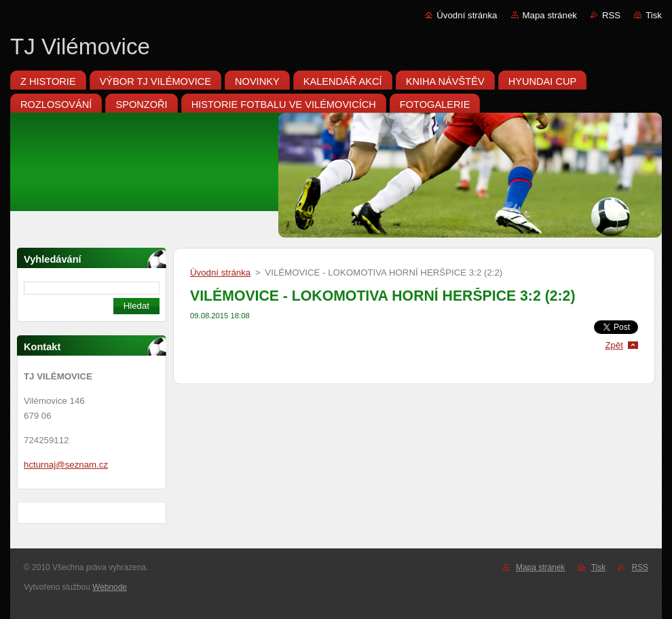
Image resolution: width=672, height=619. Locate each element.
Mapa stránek (550, 15)
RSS (611, 15)
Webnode (110, 587)
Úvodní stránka (467, 15)
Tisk (654, 15)
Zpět (614, 345)
